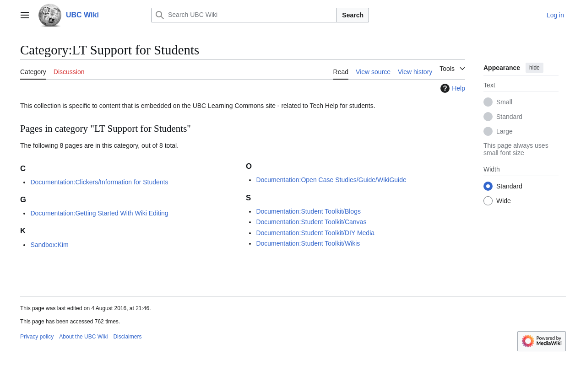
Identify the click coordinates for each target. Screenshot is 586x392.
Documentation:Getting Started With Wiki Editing (99, 213)
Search (353, 15)
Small (504, 102)
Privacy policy (37, 337)
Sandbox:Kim (49, 245)
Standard (509, 117)
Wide (504, 201)
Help (452, 88)
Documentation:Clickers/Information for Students (99, 182)
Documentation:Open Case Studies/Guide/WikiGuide (331, 180)
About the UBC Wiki (83, 337)
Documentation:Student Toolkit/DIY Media (315, 233)
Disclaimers (127, 337)
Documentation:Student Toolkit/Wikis (308, 243)
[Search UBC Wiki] (244, 15)
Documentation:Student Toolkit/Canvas (311, 222)
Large (505, 131)
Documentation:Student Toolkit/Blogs (308, 211)
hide (534, 68)
